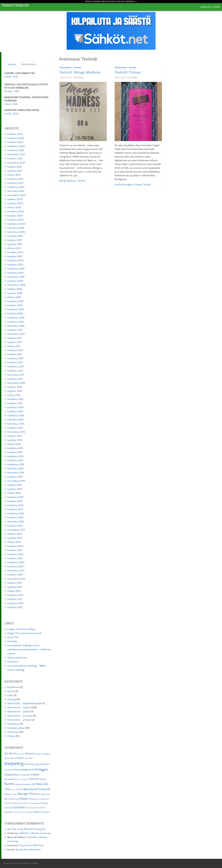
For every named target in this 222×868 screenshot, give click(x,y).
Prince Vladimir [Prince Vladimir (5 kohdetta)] (34, 803)
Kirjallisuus (13, 687)
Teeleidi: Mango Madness (80, 72)
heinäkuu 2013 (15, 546)
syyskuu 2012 (15, 587)
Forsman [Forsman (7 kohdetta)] (8, 770)
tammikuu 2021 (16, 191)
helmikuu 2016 (15, 420)
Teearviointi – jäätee (18, 712)
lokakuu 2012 (14, 583)
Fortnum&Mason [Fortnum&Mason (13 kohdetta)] (22, 770)
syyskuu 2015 (15, 440)
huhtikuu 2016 (15, 411)
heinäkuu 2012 (15, 595)
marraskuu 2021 (16, 163)
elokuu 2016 (14, 395)
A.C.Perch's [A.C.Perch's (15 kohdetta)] (11, 754)
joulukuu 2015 (15, 428)
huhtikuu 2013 (15, 558)
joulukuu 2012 (15, 575)
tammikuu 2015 (16, 473)
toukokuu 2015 (15, 456)
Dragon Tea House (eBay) (21, 629)
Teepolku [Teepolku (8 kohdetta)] (9, 812)
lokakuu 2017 (14, 338)
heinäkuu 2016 (15, 399)
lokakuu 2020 (15, 199)
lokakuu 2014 (14, 485)
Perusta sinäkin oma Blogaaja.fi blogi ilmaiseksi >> (111, 2)
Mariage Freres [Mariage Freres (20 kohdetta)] (27, 794)
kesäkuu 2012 (15, 599)
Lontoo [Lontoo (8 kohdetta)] (19, 790)
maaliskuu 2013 (16, 562)
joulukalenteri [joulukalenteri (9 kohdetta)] (11, 779)
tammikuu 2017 (16, 375)
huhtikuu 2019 (15, 265)
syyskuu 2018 (15, 293)
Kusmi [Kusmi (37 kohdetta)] (9, 784)
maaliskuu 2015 (16, 465)
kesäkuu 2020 (15, 216)
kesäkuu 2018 (15, 305)
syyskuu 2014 (15, 489)
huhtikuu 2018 (15, 314)
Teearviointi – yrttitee (19, 720)
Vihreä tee (13, 732)
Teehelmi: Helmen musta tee (35, 833)
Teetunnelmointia (17, 658)
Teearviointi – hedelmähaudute (25, 703)
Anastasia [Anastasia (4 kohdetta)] (22, 754)
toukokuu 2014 (15, 505)
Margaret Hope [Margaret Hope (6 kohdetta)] (11, 794)
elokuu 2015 (14, 444)
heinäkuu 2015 (15, 448)
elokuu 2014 (14, 493)
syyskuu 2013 (15, 538)
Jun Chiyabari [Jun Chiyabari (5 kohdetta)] (23, 779)
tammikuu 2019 (16, 277)
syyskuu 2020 (15, 203)
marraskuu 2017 (16, 334)
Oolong (11, 699)
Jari (9, 829)
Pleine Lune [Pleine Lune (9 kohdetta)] (10, 803)
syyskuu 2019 (15, 244)
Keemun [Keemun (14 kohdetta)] (34, 779)
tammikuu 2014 (16, 522)
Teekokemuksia (16, 728)
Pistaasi (138, 185)
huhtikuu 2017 (15, 363)
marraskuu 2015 (16, 432)
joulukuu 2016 (15, 379)
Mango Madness (68, 181)
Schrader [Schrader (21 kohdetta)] (19, 807)
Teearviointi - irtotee (70, 68)
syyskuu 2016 (15, 391)
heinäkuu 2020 (16, 212)
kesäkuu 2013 (15, 550)
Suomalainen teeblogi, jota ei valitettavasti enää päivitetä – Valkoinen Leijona (29, 650)
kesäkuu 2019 (15, 256)
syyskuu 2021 (15, 171)
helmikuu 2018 (15, 322)
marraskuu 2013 (16, 530)
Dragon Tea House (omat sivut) (24, 633)
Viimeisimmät (28, 64)
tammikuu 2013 (16, 571)
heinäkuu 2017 (15, 350)
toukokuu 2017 (15, 358)
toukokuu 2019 (15, 261)
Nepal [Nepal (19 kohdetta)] (24, 799)
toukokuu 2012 (15, 603)
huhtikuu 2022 (15, 142)
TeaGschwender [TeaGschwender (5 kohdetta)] (32, 808)
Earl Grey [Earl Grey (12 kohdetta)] (29, 764)
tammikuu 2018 (16, 326)
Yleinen (11, 736)
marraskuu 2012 (16, 579)
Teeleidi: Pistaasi (128, 72)
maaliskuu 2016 (16, 416)
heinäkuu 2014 (15, 497)
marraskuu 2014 (16, 481)
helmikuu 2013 (15, 567)
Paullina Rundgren (124, 185)
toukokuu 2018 (15, 309)
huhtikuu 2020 (15, 220)
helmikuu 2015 (15, 469)
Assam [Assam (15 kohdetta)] (29, 754)
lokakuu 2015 (15, 436)
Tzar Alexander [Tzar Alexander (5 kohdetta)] (28, 812)
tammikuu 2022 (16, 154)
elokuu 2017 (14, 346)
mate (10, 695)
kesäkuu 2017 (15, 354)
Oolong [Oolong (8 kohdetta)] (32, 799)
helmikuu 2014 (15, 518)
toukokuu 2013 (15, 554)
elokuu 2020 (14, 207)
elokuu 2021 (14, 175)
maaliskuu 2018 (16, 318)
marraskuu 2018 (16, 285)
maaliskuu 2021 (16, 187)
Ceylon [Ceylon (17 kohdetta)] (20, 758)
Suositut (12, 64)
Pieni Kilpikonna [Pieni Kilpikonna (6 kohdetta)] (43, 799)
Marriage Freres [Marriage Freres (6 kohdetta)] (44, 794)
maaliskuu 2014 (16, 513)
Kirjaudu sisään (210, 7)
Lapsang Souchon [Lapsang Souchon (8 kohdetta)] (23, 784)
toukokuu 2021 (15, 183)
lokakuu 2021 (14, 167)
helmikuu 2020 (16, 228)
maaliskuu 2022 (16, 146)
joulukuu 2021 (15, 159)
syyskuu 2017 (15, 342)
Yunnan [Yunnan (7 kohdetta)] (46, 812)
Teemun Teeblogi (15, 5)
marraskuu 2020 (17, 195)
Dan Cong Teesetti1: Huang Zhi (29, 829)
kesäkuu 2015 (15, 452)
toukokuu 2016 (15, 407)
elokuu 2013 (14, 542)
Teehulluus (13, 724)
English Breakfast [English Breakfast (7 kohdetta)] (42, 764)
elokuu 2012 (14, 591)
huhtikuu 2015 (15, 460)
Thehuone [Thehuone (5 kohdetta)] (17, 812)
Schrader (12, 641)
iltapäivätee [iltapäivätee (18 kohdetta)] (12, 775)
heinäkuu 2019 (15, 252)
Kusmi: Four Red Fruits (32, 845)
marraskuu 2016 (16, 383)
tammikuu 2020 (16, 232)
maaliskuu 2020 (16, 224)
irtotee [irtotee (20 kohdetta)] (35, 775)
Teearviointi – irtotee (19, 708)
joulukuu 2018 (15, 281)
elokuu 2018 (14, 297)
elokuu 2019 (14, 248)
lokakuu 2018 (15, 289)
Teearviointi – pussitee (20, 716)
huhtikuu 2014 (15, 509)
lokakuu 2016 (15, 387)
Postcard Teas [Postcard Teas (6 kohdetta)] (22, 803)
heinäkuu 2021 (15, 179)
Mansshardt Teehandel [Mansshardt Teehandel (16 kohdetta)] (37, 789)
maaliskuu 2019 (16, 269)
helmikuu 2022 (16, 150)
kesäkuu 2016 (15, 403)
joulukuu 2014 (15, 477)
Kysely (11, 691)
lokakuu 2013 (15, 534)
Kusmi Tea (13, 637)
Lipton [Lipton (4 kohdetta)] (13, 790)
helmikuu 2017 (15, 371)
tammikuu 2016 (16, 424)
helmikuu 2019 (15, 273)
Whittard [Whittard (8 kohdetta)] (38, 812)
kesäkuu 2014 (15, 501)
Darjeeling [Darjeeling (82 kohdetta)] (14, 764)
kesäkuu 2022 (15, 134)
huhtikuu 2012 (15, 607)
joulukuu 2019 (15, 236)
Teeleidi (81, 181)
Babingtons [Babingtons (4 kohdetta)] (38, 754)
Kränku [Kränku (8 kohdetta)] (43, 779)
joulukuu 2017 (15, 330)
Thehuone (13, 662)
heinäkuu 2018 (15, 301)
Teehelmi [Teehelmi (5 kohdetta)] (42, 808)
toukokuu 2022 (16, 138)
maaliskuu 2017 (16, 367)
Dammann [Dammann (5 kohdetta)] (29, 758)
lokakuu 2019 (15, 240)
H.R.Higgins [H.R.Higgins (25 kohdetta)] (40, 770)
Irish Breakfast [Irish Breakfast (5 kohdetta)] (25, 775)
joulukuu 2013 (15, 526)
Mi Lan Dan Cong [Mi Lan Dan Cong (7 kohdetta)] (12, 799)
